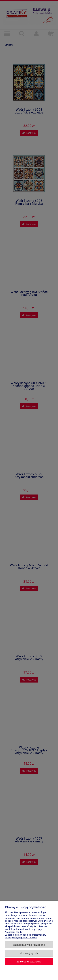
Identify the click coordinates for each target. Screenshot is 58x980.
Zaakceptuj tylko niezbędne (29, 945)
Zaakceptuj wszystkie (29, 962)
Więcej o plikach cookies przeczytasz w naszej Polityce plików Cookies (25, 936)
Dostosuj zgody (29, 953)
